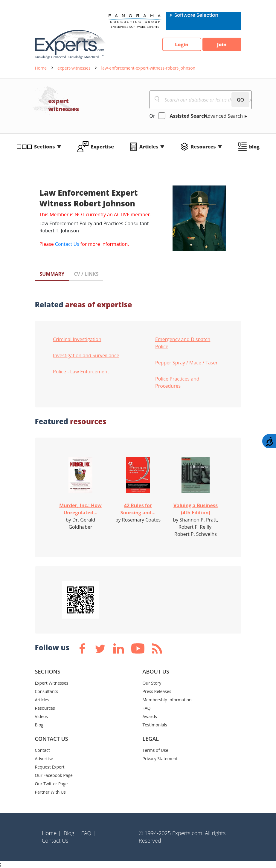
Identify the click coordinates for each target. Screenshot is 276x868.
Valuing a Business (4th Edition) (196, 509)
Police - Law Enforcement (81, 372)
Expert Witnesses (52, 683)
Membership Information (167, 700)
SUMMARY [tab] (52, 274)
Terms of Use (155, 750)
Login (182, 45)
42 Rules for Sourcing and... (138, 509)
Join (222, 45)
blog (254, 147)
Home (41, 68)
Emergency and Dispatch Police (183, 343)
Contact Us (67, 244)
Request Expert (50, 767)
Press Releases (157, 691)
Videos (41, 716)
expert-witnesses (74, 68)
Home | (51, 833)
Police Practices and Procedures (177, 382)
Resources (203, 147)
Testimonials (155, 725)
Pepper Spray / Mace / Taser (186, 363)
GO (240, 100)
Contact (42, 750)
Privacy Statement (160, 759)
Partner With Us (50, 792)
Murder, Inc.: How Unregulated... (80, 509)
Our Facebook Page (54, 775)
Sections (45, 147)
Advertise (44, 759)
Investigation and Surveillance (86, 355)
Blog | (71, 833)
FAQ (147, 708)
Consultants (47, 691)
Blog (39, 725)
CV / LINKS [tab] (86, 274)
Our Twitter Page (51, 784)
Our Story (152, 683)
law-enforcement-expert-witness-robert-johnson (148, 68)
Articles (149, 147)
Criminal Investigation (77, 339)
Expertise (102, 147)
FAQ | (89, 833)
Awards (150, 716)
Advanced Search (224, 116)
